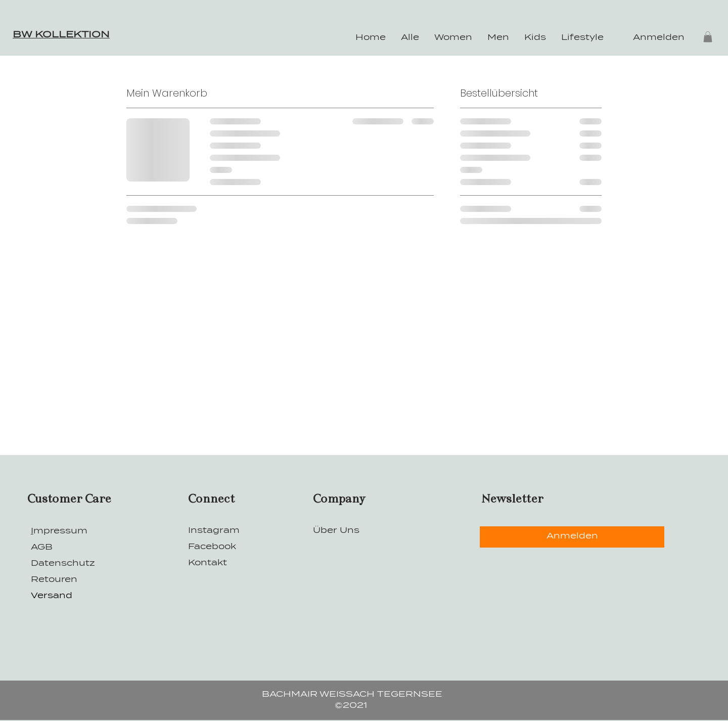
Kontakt (208, 563)
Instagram (215, 531)
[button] (708, 37)
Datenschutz (63, 564)
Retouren (54, 580)
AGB (42, 548)
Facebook (213, 547)
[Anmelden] (572, 537)
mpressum (60, 531)
